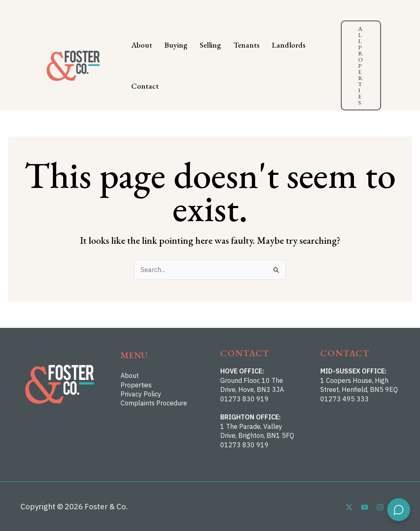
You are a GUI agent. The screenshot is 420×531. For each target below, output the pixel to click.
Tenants (247, 45)
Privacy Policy (141, 394)
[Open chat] (399, 510)
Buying (176, 45)
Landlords (289, 45)
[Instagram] (380, 507)
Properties (136, 385)
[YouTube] (365, 507)
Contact (145, 86)
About (142, 45)
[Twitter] (349, 507)
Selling (210, 45)
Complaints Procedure (154, 403)
